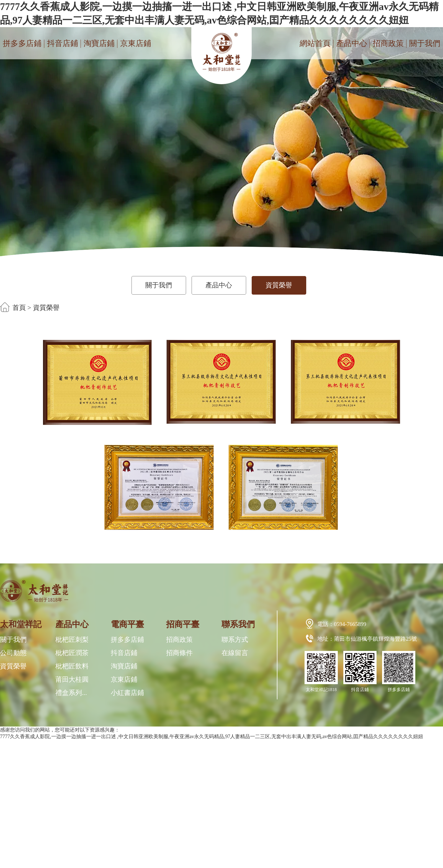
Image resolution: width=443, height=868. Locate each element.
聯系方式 (235, 640)
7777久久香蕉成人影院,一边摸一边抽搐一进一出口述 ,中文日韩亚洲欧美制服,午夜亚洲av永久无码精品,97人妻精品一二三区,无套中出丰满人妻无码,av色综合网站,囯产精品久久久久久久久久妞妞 (212, 736)
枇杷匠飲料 (72, 666)
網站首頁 (315, 43)
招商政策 (388, 43)
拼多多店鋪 (22, 43)
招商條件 (179, 653)
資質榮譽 (279, 285)
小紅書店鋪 (127, 693)
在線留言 (235, 653)
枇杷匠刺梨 (72, 640)
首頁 (19, 308)
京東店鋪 (136, 43)
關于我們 (425, 43)
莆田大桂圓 (72, 679)
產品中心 (352, 43)
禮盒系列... (71, 693)
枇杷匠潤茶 (72, 653)
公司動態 (13, 653)
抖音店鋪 (63, 43)
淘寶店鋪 (99, 43)
